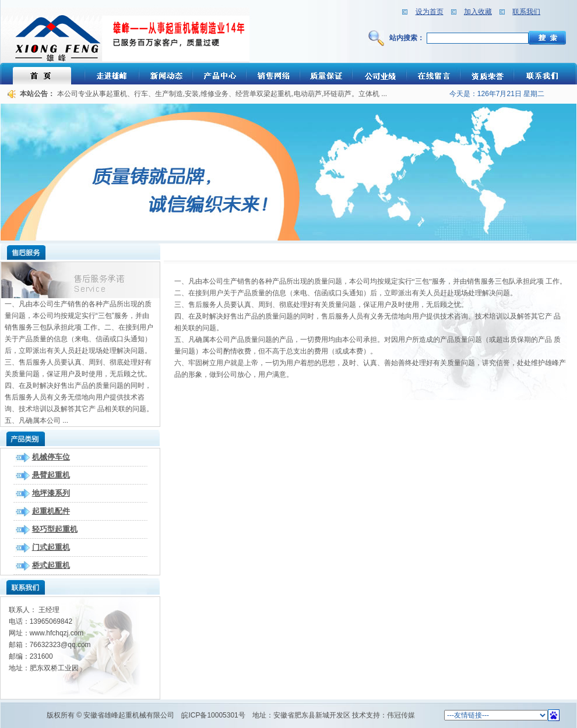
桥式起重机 (51, 565)
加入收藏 (478, 12)
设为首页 (430, 12)
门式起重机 (51, 547)
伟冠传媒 (401, 715)
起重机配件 (51, 511)
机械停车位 (51, 457)
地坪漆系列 (51, 493)
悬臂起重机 (51, 475)
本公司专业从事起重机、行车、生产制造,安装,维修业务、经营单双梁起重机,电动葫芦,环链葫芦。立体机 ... (222, 94)
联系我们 (526, 12)
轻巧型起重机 (55, 529)
